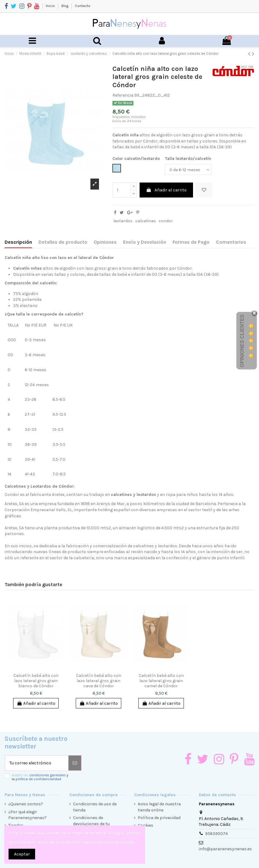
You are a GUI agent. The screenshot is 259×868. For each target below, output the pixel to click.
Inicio (51, 6)
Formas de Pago (191, 242)
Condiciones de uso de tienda (95, 807)
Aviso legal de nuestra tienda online (159, 807)
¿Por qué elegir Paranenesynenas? (27, 815)
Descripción (18, 242)
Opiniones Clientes (242, 341)
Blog (65, 6)
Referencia (123, 95)
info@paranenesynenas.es (225, 849)
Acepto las (40, 777)
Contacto (83, 6)
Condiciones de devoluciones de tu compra (91, 824)
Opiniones (105, 242)
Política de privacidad (159, 818)
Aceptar (22, 854)
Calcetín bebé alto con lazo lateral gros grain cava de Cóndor (99, 681)
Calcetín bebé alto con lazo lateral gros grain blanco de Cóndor (36, 681)
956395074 (217, 834)
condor (166, 221)
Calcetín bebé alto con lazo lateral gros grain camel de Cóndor (161, 681)
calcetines (146, 221)
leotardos (123, 221)
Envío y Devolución (145, 242)
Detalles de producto (63, 242)
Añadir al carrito (166, 190)
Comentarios (231, 242)
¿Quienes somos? (26, 804)
